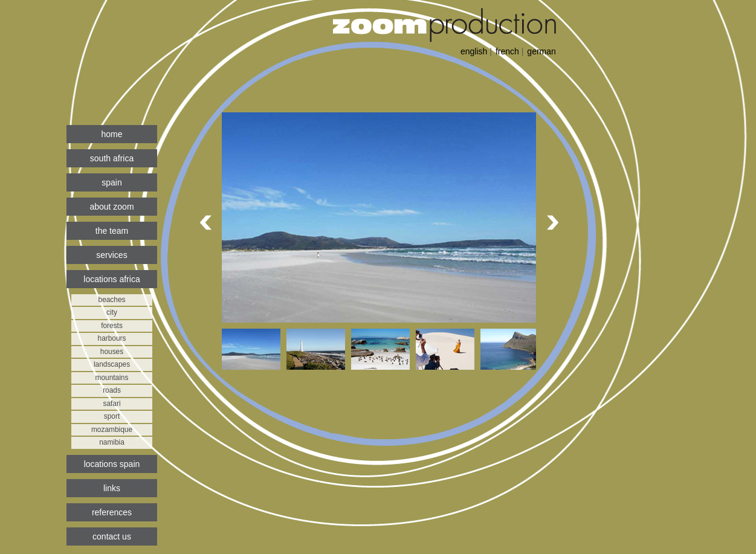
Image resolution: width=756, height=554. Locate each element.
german (541, 51)
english (474, 51)
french (507, 51)
